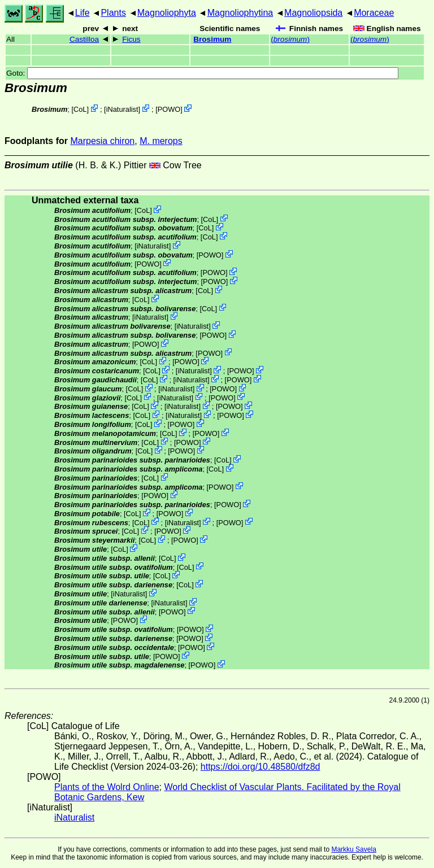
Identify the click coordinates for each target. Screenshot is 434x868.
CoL (80, 109)
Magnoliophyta (167, 13)
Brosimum (212, 39)
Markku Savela (353, 849)
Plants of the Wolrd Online (107, 787)
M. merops (161, 141)
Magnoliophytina (240, 13)
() (290, 39)
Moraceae (374, 13)
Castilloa (84, 39)
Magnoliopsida (313, 13)
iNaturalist (122, 109)
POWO (169, 109)
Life (83, 13)
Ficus (131, 39)
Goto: (202, 73)
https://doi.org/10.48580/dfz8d (261, 767)
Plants (113, 13)
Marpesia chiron (102, 141)
